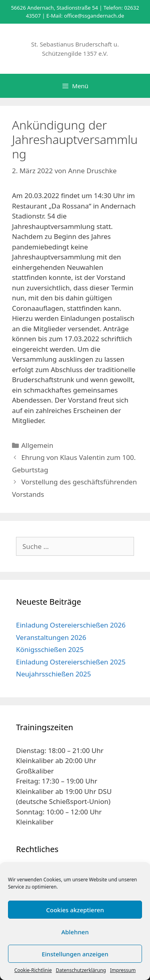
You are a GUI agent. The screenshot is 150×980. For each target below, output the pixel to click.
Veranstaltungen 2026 (51, 637)
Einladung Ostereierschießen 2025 (71, 662)
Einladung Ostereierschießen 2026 (71, 625)
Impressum (123, 970)
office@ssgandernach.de (94, 16)
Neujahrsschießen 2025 (54, 674)
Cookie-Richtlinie (33, 970)
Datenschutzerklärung (81, 970)
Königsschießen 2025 (50, 649)
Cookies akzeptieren (75, 910)
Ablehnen (75, 932)
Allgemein (37, 445)
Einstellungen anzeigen (75, 954)
